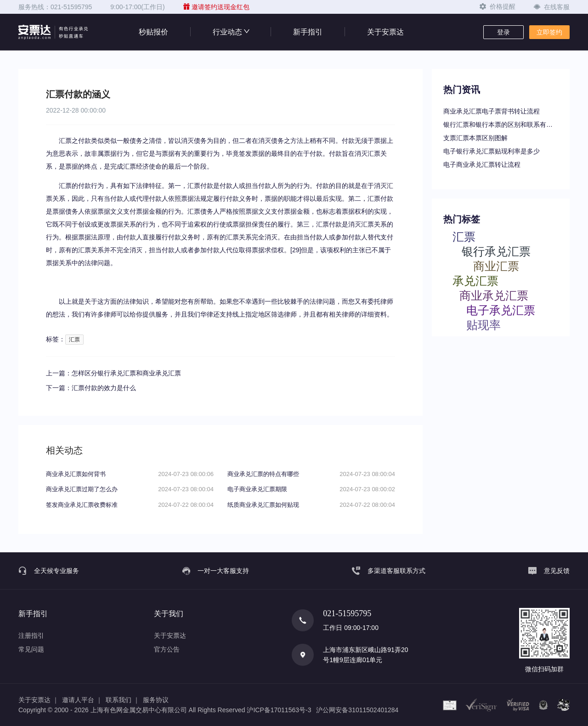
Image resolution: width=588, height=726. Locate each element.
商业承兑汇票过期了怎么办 (82, 489)
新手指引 (308, 32)
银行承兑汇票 (496, 251)
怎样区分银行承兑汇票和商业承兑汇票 (126, 373)
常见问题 (31, 649)
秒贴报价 (153, 32)
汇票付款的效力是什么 (104, 388)
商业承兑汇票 (494, 295)
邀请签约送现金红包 (216, 7)
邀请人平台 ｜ (82, 700)
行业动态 (231, 32)
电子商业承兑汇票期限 (257, 489)
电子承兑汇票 (501, 310)
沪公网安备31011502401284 (357, 710)
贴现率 (483, 325)
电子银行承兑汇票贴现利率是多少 (492, 151)
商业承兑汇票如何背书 (76, 474)
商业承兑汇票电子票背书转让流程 (492, 111)
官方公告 (167, 649)
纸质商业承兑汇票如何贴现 (263, 505)
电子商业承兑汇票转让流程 (482, 164)
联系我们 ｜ (123, 700)
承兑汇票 (475, 281)
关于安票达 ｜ (39, 700)
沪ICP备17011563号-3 (279, 710)
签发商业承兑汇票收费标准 (82, 505)
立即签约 (549, 32)
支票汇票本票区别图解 (475, 138)
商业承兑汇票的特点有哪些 (263, 474)
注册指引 (31, 635)
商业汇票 (496, 266)
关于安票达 (385, 32)
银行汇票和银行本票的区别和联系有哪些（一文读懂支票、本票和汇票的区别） (501, 125)
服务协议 (156, 700)
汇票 (74, 340)
